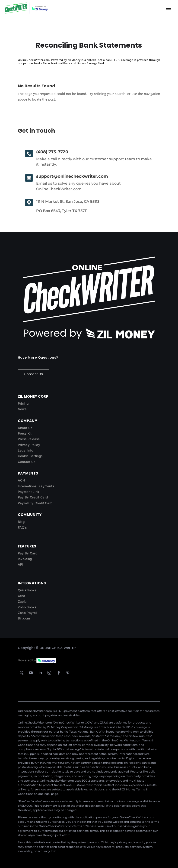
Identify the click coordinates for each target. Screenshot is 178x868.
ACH (21, 480)
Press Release (29, 439)
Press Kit (25, 433)
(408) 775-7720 (52, 152)
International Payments (36, 486)
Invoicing (25, 559)
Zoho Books (27, 607)
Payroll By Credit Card (35, 503)
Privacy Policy (29, 445)
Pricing (23, 403)
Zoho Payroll (28, 613)
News (22, 409)
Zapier (23, 602)
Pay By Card (28, 553)
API (21, 564)
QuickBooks (27, 590)
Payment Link (29, 492)
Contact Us (33, 374)
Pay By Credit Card (33, 497)
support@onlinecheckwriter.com (72, 176)
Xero (21, 596)
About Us (25, 428)
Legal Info (26, 450)
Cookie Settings (30, 456)
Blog (21, 522)
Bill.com (24, 618)
